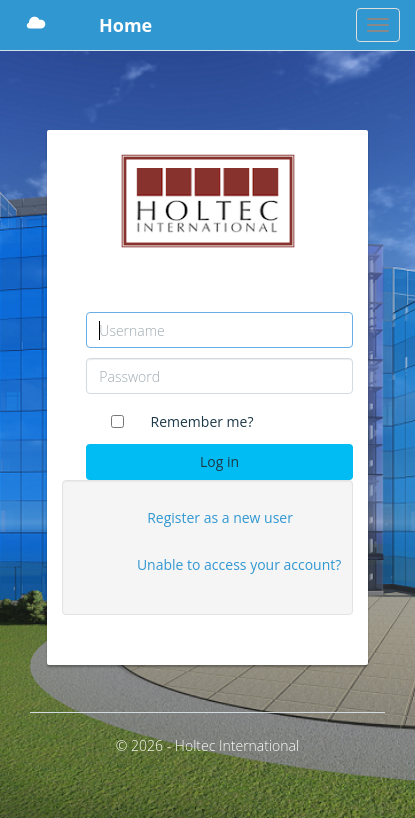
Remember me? (202, 421)
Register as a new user (220, 517)
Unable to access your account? (239, 564)
